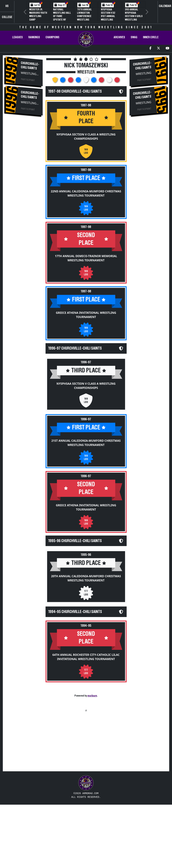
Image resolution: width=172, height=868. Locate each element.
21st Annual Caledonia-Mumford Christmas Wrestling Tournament (86, 450)
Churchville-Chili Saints (30, 66)
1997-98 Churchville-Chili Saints (75, 91)
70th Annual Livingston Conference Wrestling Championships (86, 16)
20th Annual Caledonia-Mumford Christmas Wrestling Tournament (86, 588)
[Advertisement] (24, 178)
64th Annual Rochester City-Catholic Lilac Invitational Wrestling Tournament (86, 669)
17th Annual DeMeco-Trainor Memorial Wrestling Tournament (86, 261)
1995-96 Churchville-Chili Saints (75, 549)
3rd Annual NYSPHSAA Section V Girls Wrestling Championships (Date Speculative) (134, 20)
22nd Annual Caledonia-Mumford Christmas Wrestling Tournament (86, 195)
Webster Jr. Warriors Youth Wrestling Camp (38, 15)
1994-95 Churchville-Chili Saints (75, 623)
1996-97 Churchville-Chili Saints (75, 353)
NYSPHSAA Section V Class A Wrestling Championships (86, 138)
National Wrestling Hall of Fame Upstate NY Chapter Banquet (62, 18)
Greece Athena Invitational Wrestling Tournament (86, 318)
